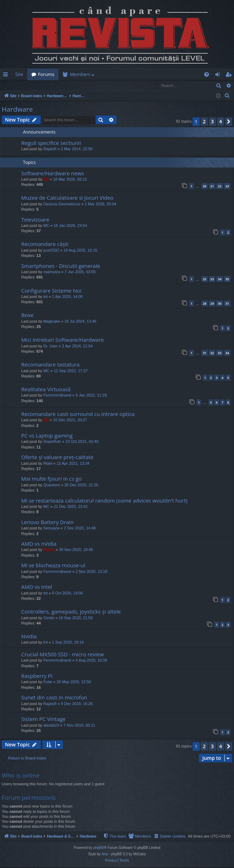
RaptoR (50, 149)
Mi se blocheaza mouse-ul (53, 565)
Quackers (52, 485)
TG (46, 180)
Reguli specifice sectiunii (51, 143)
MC (46, 226)
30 (219, 304)
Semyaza (51, 528)
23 (227, 186)
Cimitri (49, 618)
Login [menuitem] (219, 76)
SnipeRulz (52, 442)
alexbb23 (51, 726)
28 (205, 304)
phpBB (99, 848)
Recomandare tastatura (50, 365)
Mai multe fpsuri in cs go (52, 479)
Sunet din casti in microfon (54, 698)
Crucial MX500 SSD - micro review (62, 655)
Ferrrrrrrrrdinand (57, 395)
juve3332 (51, 251)
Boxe (27, 315)
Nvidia (29, 637)
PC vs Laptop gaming (47, 436)
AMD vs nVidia (39, 544)
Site (19, 74)
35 (227, 279)
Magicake (52, 322)
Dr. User (50, 346)
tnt (45, 297)
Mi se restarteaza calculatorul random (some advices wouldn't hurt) (104, 501)
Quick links (7, 76)
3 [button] (212, 122)
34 (219, 279)
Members (80, 74)
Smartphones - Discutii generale (61, 266)
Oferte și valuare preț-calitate (57, 457)
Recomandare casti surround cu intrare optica (78, 414)
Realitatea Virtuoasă (46, 389)
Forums (46, 74)
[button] (229, 122)
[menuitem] (149, 74)
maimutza (52, 272)
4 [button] (221, 122)
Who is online (21, 776)
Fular (48, 682)
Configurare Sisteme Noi (51, 291)
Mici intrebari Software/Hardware (62, 340)
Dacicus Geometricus (62, 204)
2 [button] (204, 122)
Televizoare (35, 220)
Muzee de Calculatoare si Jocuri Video (67, 198)
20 (205, 186)
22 (219, 186)
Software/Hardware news (53, 174)
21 (212, 186)
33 (212, 279)
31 (227, 304)
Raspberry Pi (37, 676)
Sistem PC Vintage (43, 719)
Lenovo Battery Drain (47, 522)
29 (212, 304)
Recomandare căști (45, 244)
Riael (48, 464)
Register (35, 85)
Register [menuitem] (230, 76)
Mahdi (49, 550)
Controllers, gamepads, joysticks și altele (71, 612)
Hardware (17, 110)
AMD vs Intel (37, 587)
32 (205, 279)
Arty (105, 855)
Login (12, 85)
